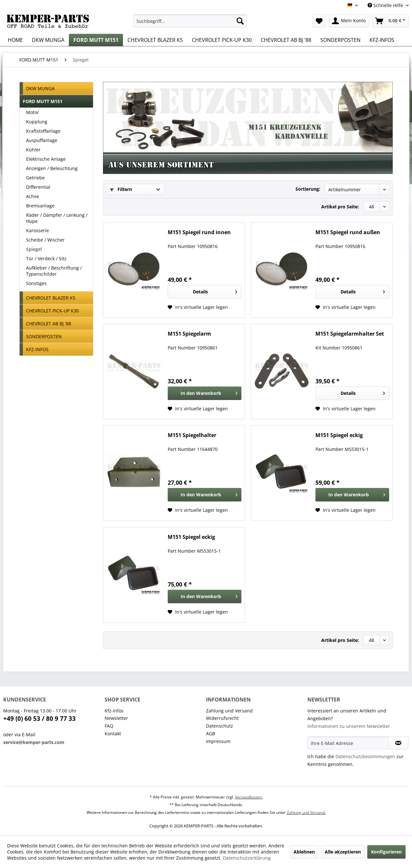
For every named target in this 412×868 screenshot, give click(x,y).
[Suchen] (240, 21)
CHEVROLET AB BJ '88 (49, 324)
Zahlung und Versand (229, 711)
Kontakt (113, 734)
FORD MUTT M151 (43, 101)
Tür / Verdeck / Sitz (46, 258)
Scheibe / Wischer (45, 240)
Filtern (121, 189)
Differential (38, 187)
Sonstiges (36, 283)
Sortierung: (308, 189)
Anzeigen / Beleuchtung (52, 168)
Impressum (218, 741)
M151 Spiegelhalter (192, 435)
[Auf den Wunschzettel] (198, 307)
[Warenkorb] (390, 21)
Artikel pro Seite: (340, 207)
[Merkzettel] (319, 21)
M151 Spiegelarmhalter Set (350, 334)
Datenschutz (220, 726)
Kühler (33, 150)
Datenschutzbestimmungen (365, 756)
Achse (33, 196)
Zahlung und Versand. (306, 812)
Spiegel (34, 249)
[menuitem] (190, 21)
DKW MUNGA (40, 88)
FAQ (109, 726)
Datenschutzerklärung (247, 858)
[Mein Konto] (349, 21)
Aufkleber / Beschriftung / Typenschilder (54, 271)
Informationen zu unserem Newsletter (349, 726)
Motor (33, 112)
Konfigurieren (386, 852)
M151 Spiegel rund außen (348, 232)
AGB (211, 734)
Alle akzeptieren (343, 852)
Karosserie (37, 230)
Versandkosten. (249, 797)
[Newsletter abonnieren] (398, 743)
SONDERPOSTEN (44, 336)
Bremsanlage (40, 206)
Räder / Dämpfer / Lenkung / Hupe (57, 218)
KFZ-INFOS (37, 349)
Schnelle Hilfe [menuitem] (386, 5)
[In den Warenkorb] (205, 393)
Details (215, 291)
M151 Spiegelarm (189, 334)
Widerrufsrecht (222, 718)
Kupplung (37, 122)
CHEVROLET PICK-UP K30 (52, 311)
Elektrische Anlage (46, 159)
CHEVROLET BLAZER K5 (51, 298)
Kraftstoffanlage (43, 131)
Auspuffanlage (42, 140)
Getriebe (35, 178)
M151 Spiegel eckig (339, 435)
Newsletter (116, 718)
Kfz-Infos (114, 711)
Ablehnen (304, 852)
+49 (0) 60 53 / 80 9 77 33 (39, 719)
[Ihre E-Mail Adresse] (348, 743)
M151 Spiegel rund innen (199, 232)
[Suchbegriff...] (190, 21)
